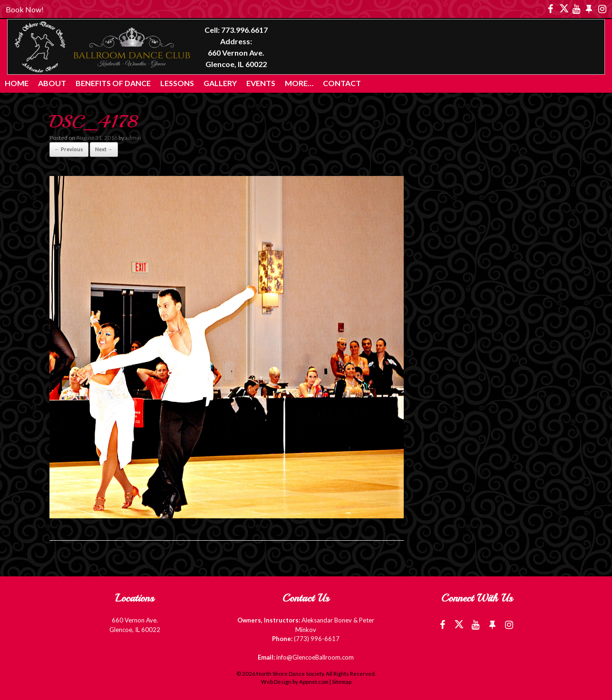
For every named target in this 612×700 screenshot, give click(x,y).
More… (299, 83)
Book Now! (25, 9)
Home (17, 83)
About (52, 83)
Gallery (220, 83)
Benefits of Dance (113, 83)
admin (133, 138)
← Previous (69, 149)
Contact (342, 83)
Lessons (177, 83)
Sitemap (342, 682)
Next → (104, 149)
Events (261, 83)
